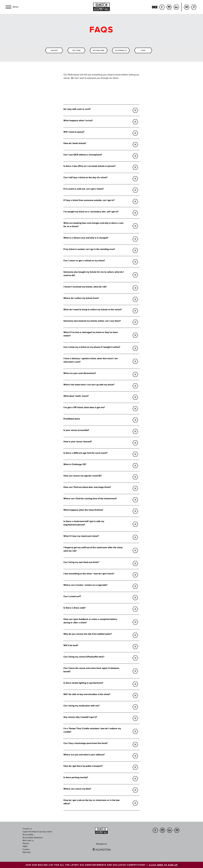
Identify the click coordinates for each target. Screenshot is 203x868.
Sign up (187, 7)
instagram (169, 7)
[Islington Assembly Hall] (101, 7)
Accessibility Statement (33, 838)
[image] (101, 831)
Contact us (27, 829)
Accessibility (28, 835)
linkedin (176, 7)
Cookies (26, 849)
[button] (8, 7)
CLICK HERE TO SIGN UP (163, 865)
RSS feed (27, 852)
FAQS (25, 846)
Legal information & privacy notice (37, 832)
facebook (162, 7)
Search (194, 7)
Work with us (28, 841)
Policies (26, 844)
